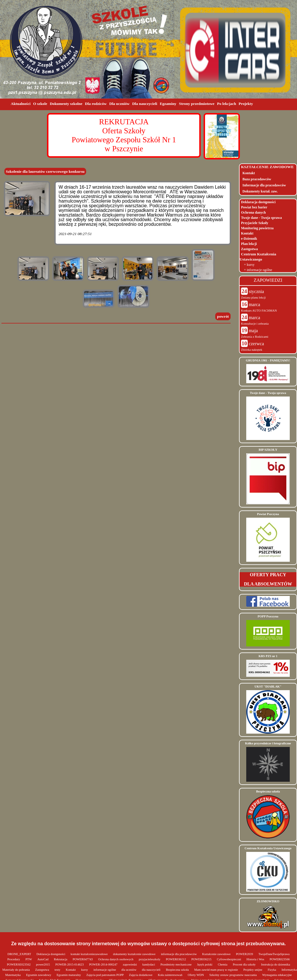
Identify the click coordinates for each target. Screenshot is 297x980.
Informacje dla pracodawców (264, 185)
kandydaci (149, 964)
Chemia (223, 964)
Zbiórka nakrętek (252, 350)
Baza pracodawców (257, 179)
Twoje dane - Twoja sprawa (261, 218)
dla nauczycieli (152, 970)
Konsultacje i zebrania (255, 324)
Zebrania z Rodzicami (255, 337)
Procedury (14, 959)
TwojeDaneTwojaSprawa (274, 954)
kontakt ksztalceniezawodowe (90, 954)
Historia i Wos (256, 959)
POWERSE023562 (19, 964)
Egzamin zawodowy (39, 975)
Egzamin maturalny (69, 975)
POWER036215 (202, 959)
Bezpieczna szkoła (178, 970)
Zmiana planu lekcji (253, 298)
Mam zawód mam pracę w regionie (217, 970)
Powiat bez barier (254, 207)
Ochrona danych (253, 212)
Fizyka (272, 970)
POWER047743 (83, 959)
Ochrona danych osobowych (116, 959)
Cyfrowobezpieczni (229, 959)
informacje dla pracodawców (179, 954)
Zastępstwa (249, 249)
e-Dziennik (249, 239)
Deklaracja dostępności (258, 202)
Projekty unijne (253, 970)
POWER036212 (176, 959)
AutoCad (43, 959)
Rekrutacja (61, 959)
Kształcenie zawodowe (217, 954)
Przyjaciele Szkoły (255, 223)
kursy (85, 970)
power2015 (43, 964)
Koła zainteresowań (170, 975)
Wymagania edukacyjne (277, 975)
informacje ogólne (105, 970)
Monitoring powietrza (257, 228)
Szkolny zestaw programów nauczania (233, 975)
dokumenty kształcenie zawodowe (135, 954)
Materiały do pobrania (16, 970)
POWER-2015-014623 (70, 964)
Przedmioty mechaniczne (176, 964)
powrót (223, 316)
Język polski (205, 964)
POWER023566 (280, 959)
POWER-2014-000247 (104, 964)
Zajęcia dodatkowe (141, 975)
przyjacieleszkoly (150, 959)
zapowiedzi (130, 964)
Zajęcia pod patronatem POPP (105, 975)
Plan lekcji (249, 244)
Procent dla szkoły (245, 964)
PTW (29, 959)
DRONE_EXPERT (20, 954)
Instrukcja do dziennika (276, 964)
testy (58, 970)
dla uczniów (129, 970)
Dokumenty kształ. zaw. (260, 191)
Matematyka (13, 975)
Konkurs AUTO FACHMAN (259, 311)
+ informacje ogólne (258, 270)
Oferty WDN (196, 975)
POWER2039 (245, 954)
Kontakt (249, 173)
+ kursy (249, 265)
